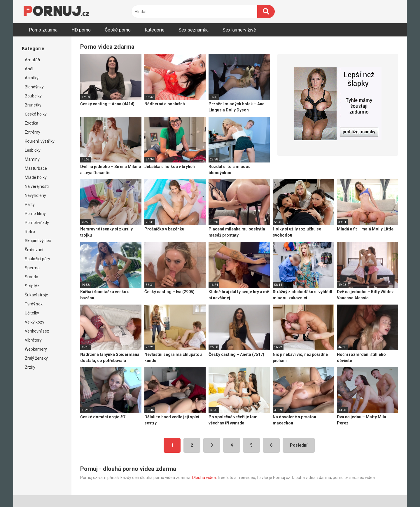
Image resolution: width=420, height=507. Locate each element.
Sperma (32, 268)
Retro (30, 232)
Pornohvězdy (37, 223)
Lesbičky (33, 150)
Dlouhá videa (204, 478)
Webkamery (36, 349)
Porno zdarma (43, 30)
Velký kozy (35, 322)
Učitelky (32, 313)
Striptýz (32, 286)
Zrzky (30, 367)
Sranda (32, 277)
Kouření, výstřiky (40, 141)
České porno (118, 30)
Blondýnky (34, 87)
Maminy (32, 159)
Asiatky (32, 78)
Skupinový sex (38, 241)
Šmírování (34, 250)
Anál (29, 69)
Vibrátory (33, 340)
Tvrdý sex (34, 304)
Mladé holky (36, 177)
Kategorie (155, 30)
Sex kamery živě (239, 30)
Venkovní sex (37, 331)
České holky (36, 114)
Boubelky (33, 96)
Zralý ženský (36, 358)
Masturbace (36, 168)
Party (30, 204)
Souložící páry (37, 259)
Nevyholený (35, 195)
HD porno (81, 30)
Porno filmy (35, 214)
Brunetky (33, 105)
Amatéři (32, 60)
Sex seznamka (194, 30)
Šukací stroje (36, 295)
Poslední (299, 445)
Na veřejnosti (37, 186)
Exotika (32, 123)
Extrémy (33, 132)
